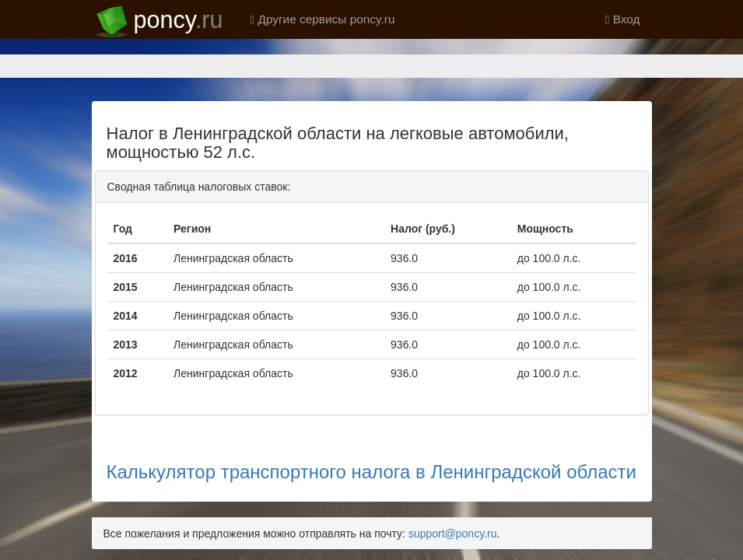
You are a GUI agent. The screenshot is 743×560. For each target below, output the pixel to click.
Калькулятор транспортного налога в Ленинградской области (371, 417)
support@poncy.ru (453, 479)
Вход (623, 19)
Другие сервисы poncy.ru (323, 19)
